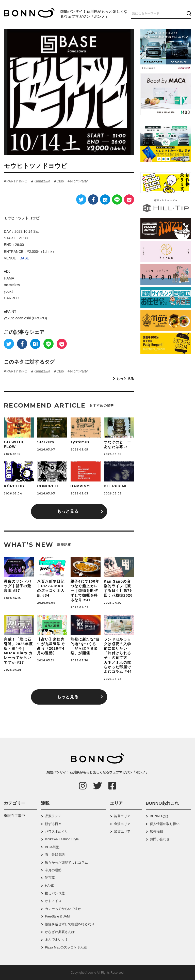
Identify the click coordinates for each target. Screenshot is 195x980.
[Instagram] (83, 786)
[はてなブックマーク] (105, 199)
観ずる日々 (53, 824)
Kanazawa (42, 181)
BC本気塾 (52, 847)
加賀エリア (122, 831)
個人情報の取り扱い (165, 824)
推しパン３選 (55, 893)
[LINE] (117, 199)
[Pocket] (129, 199)
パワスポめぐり (56, 831)
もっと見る (125, 379)
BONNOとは (159, 816)
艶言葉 (50, 878)
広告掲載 (156, 831)
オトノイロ (53, 901)
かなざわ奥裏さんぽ (60, 932)
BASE (25, 258)
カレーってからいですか (63, 909)
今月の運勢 (53, 870)
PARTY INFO (17, 181)
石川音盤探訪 (55, 855)
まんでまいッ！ (56, 939)
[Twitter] (81, 199)
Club (60, 181)
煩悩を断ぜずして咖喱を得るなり (70, 924)
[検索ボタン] (188, 13)
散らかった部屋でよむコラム (66, 862)
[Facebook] (93, 199)
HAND (50, 886)
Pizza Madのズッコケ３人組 (66, 947)
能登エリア (122, 816)
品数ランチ (53, 816)
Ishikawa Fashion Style (62, 839)
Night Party (79, 181)
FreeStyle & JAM (57, 916)
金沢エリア (122, 824)
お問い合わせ (160, 839)
